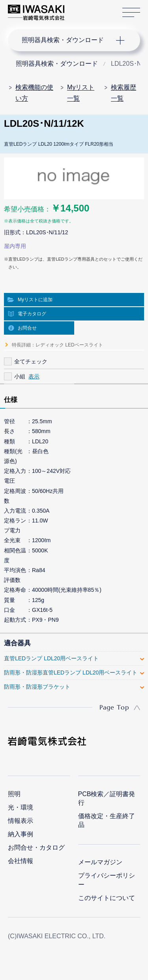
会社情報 (21, 861)
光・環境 (21, 807)
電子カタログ (32, 314)
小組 (20, 376)
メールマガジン (100, 862)
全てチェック (31, 361)
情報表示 (21, 821)
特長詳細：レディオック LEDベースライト (57, 345)
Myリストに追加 (35, 300)
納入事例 (21, 834)
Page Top (114, 707)
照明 (14, 794)
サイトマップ (131, 13)
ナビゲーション (66, 40)
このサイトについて (107, 898)
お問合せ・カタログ (36, 848)
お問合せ (27, 328)
